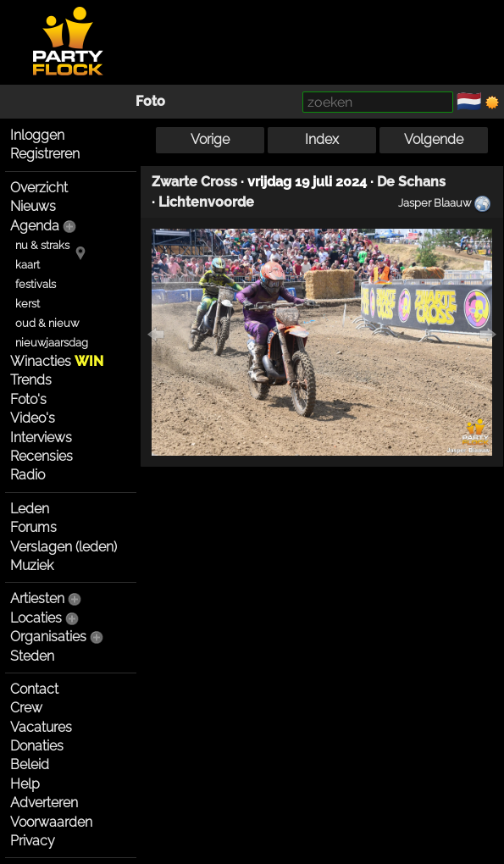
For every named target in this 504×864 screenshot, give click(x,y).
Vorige (210, 139)
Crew (26, 708)
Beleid (30, 764)
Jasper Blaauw (435, 202)
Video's (33, 418)
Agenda (35, 226)
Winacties (57, 361)
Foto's (28, 399)
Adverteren (44, 803)
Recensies (42, 456)
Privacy (33, 841)
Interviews (41, 438)
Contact (34, 689)
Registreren (45, 154)
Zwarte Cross (194, 182)
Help (25, 784)
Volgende (434, 139)
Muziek (32, 565)
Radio (28, 475)
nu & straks (42, 245)
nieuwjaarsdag (52, 343)
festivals (36, 284)
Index (322, 139)
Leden (30, 509)
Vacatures (41, 727)
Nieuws (33, 206)
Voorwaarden (51, 822)
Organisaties (48, 637)
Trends (31, 380)
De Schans (411, 182)
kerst (28, 304)
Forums (33, 527)
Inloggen (37, 135)
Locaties (36, 618)
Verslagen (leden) (64, 547)
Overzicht (39, 188)
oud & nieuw (47, 323)
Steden (32, 656)
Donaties (37, 746)
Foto (150, 101)
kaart (28, 265)
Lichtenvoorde (206, 202)
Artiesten (37, 598)
